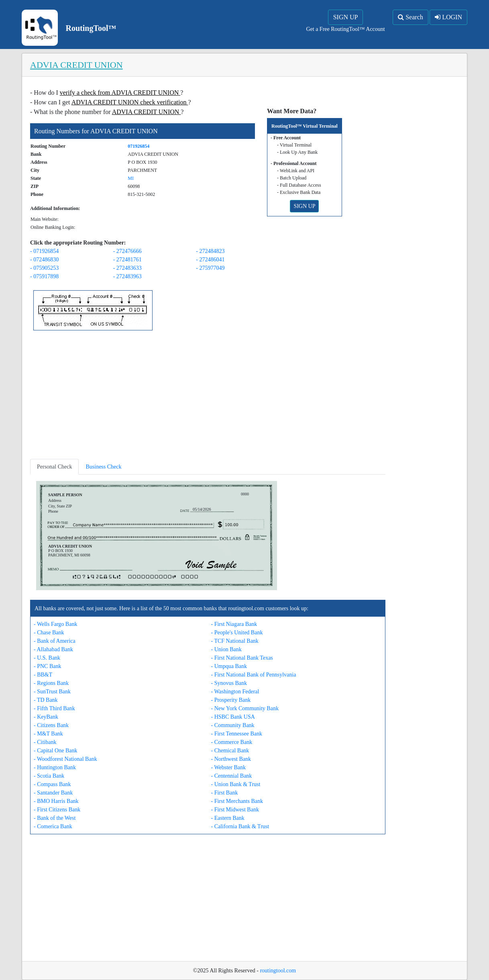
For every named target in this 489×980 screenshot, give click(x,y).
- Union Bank (226, 649)
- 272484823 (210, 251)
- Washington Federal (235, 692)
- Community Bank (233, 725)
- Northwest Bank (231, 759)
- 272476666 (127, 251)
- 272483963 (127, 276)
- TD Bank (46, 700)
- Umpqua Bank (229, 666)
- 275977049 (210, 268)
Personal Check (54, 467)
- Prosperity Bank (231, 700)
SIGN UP (346, 17)
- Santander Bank (53, 793)
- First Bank (225, 793)
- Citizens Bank (51, 725)
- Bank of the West (55, 818)
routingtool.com (278, 971)
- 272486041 (210, 260)
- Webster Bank (228, 767)
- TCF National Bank (235, 641)
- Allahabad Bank (53, 649)
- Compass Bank (52, 784)
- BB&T (43, 675)
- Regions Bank (51, 683)
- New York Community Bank (245, 708)
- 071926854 (44, 251)
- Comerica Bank (53, 826)
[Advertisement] (208, 396)
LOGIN (448, 17)
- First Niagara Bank (234, 624)
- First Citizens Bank (57, 810)
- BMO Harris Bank (56, 801)
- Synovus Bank (229, 683)
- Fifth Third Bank (54, 708)
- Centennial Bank (232, 776)
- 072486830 (44, 260)
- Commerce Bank (232, 742)
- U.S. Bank (47, 658)
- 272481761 (127, 260)
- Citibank (45, 742)
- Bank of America (55, 641)
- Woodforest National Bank (65, 759)
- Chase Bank (49, 633)
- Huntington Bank (55, 767)
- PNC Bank (47, 666)
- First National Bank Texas (242, 658)
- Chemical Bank (230, 751)
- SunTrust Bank (52, 692)
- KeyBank (46, 717)
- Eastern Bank (228, 818)
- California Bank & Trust (240, 826)
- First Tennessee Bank (237, 734)
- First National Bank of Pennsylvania (254, 675)
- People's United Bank (237, 633)
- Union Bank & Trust (236, 784)
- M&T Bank (48, 734)
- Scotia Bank (49, 776)
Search (411, 17)
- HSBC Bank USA (233, 717)
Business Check (103, 467)
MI (131, 178)
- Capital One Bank (55, 751)
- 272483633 (127, 268)
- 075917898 (44, 276)
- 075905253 (44, 268)
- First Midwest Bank (235, 810)
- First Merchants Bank (237, 801)
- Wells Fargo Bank (55, 624)
